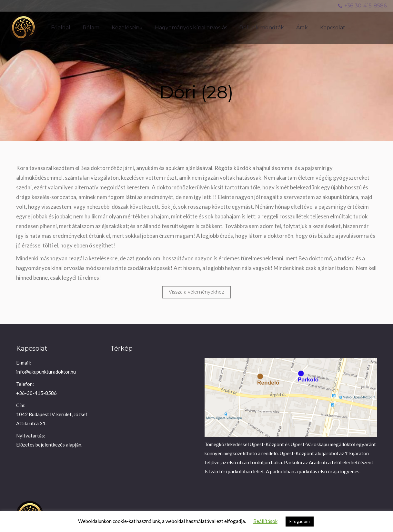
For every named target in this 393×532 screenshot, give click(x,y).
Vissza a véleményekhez (196, 292)
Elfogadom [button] (300, 521)
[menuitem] (61, 28)
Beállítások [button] (265, 521)
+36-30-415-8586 (362, 6)
